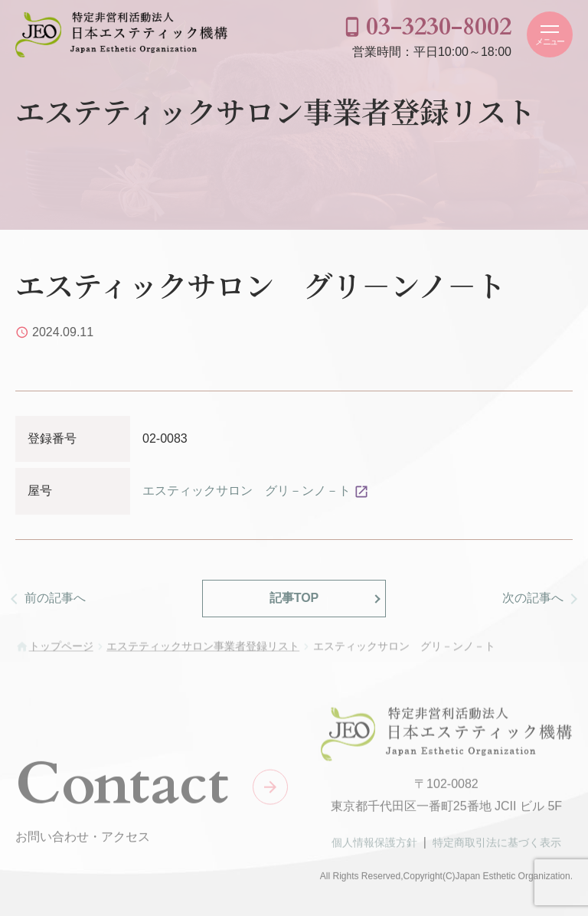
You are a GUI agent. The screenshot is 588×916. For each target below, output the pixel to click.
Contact (122, 788)
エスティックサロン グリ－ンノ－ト (247, 491)
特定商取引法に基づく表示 (497, 846)
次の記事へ (533, 598)
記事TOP (294, 598)
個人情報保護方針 (374, 846)
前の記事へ (55, 598)
